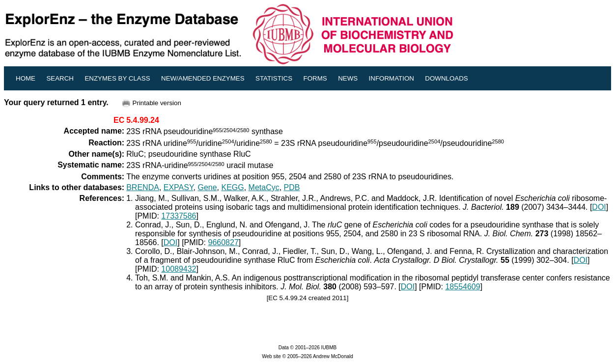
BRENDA (143, 187)
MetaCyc (264, 187)
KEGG (232, 187)
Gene (207, 187)
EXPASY (179, 187)
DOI (599, 207)
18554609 (462, 287)
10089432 (179, 269)
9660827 (224, 242)
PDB (292, 187)
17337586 (179, 216)
